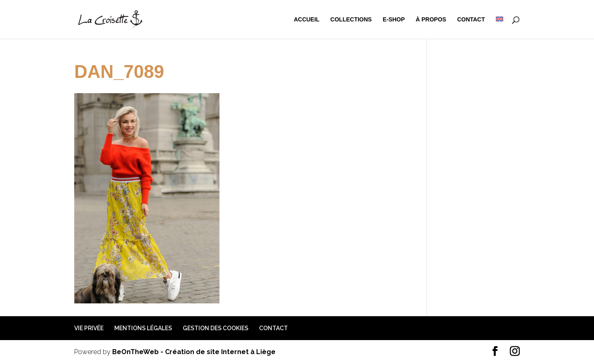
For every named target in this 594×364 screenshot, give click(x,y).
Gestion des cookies (216, 328)
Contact (471, 20)
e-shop (394, 20)
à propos (431, 20)
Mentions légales (143, 328)
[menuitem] (500, 28)
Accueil (306, 20)
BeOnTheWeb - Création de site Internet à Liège (194, 352)
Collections (351, 20)
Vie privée (89, 328)
